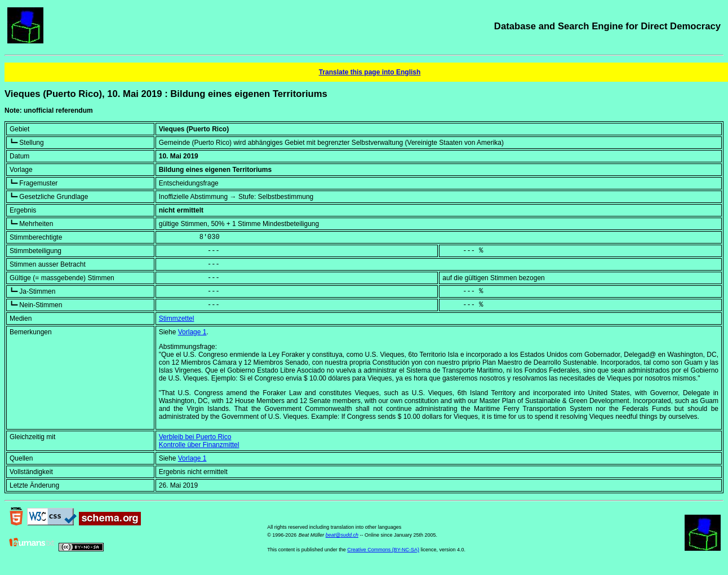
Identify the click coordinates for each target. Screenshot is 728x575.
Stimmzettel (177, 319)
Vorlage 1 (192, 332)
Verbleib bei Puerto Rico (195, 437)
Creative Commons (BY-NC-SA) (383, 550)
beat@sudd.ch (342, 535)
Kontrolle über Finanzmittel (199, 445)
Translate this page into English (370, 72)
